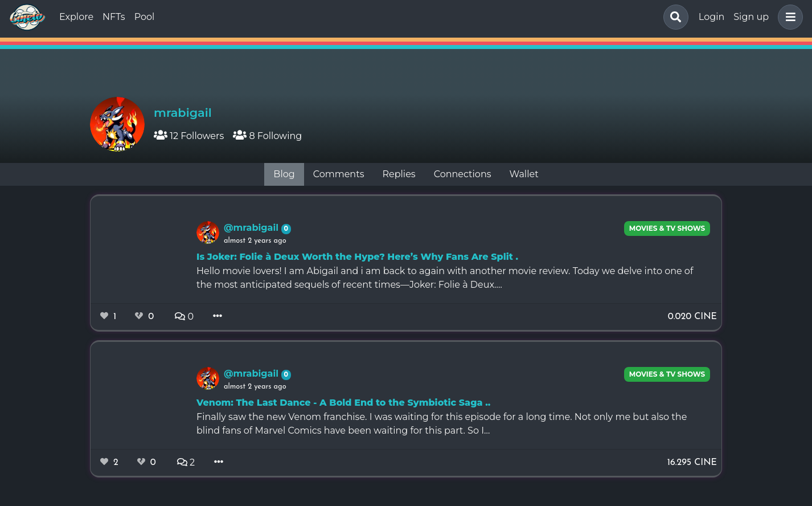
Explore (76, 17)
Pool (145, 17)
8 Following (267, 136)
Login (711, 17)
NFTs (114, 17)
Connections (463, 174)
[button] (788, 17)
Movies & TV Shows (667, 228)
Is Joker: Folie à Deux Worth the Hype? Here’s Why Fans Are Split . (357, 257)
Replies (399, 174)
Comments (339, 174)
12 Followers (189, 136)
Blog (284, 174)
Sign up (751, 17)
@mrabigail (253, 228)
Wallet (524, 174)
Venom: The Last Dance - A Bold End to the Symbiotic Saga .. (343, 403)
